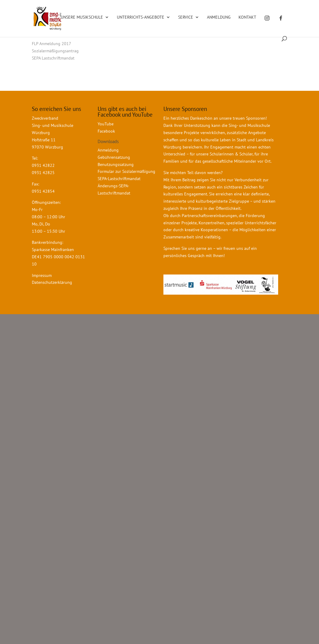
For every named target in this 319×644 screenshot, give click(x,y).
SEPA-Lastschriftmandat (120, 179)
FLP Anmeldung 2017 (52, 44)
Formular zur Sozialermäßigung (126, 171)
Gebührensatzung (114, 157)
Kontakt (247, 17)
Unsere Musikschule (82, 17)
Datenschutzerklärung (52, 282)
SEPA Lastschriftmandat (53, 58)
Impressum (42, 275)
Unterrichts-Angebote (141, 17)
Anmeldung (219, 17)
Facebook (106, 131)
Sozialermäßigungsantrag (55, 51)
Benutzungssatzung (116, 164)
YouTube (106, 124)
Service (186, 17)
